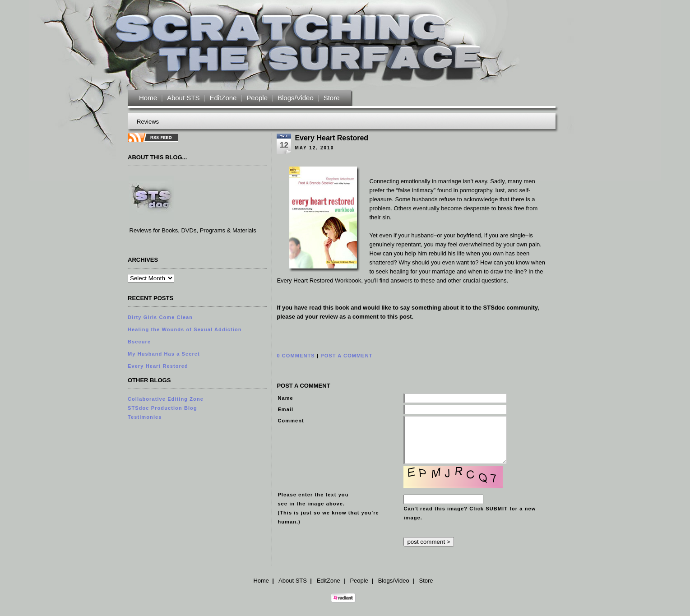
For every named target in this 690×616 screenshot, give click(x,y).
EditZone (223, 98)
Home (148, 98)
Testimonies (145, 417)
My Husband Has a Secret (164, 354)
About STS (183, 98)
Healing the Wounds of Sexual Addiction (185, 329)
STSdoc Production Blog (162, 408)
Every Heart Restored (158, 366)
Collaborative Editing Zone (166, 399)
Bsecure (139, 342)
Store (332, 98)
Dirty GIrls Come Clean (160, 317)
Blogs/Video (296, 98)
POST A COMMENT (346, 356)
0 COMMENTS (296, 356)
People (257, 98)
